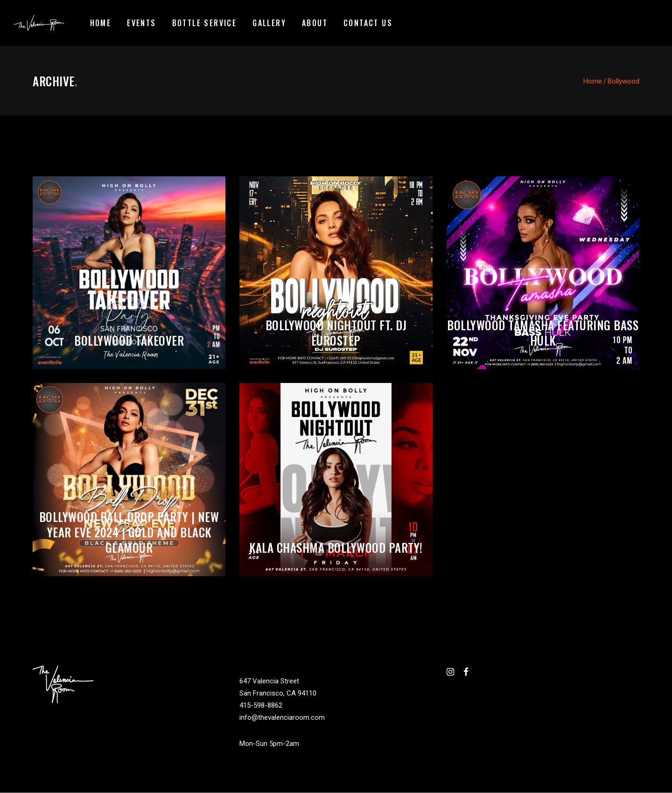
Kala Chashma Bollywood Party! (336, 547)
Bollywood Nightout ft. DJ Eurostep (336, 333)
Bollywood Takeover (129, 340)
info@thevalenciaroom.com (282, 717)
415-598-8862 (261, 705)
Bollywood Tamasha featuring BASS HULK (543, 333)
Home (593, 81)
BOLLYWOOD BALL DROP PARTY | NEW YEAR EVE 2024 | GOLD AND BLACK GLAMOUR (129, 532)
